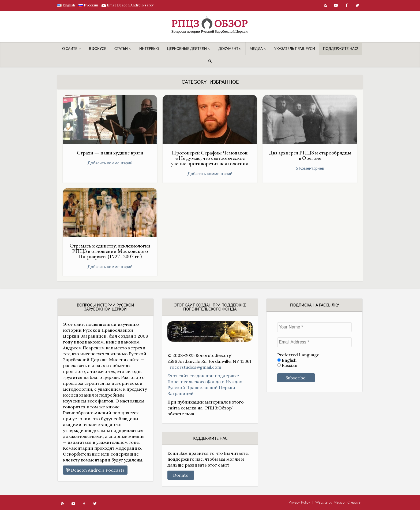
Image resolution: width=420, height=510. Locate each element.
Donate (181, 475)
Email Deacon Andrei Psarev (130, 5)
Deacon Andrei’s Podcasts (95, 470)
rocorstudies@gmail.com (195, 367)
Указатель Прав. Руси (295, 49)
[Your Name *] (314, 327)
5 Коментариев (310, 168)
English (287, 360)
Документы (230, 49)
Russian (287, 365)
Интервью (149, 49)
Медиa (256, 49)
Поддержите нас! (341, 49)
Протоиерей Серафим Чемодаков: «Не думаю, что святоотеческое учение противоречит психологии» (210, 158)
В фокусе (98, 49)
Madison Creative (347, 502)
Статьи (121, 49)
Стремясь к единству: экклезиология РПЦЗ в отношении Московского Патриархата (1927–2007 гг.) (110, 251)
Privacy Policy (299, 502)
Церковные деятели (187, 49)
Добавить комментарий (110, 163)
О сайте (70, 49)
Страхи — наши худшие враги (110, 153)
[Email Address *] (314, 342)
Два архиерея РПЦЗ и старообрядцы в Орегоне (310, 155)
